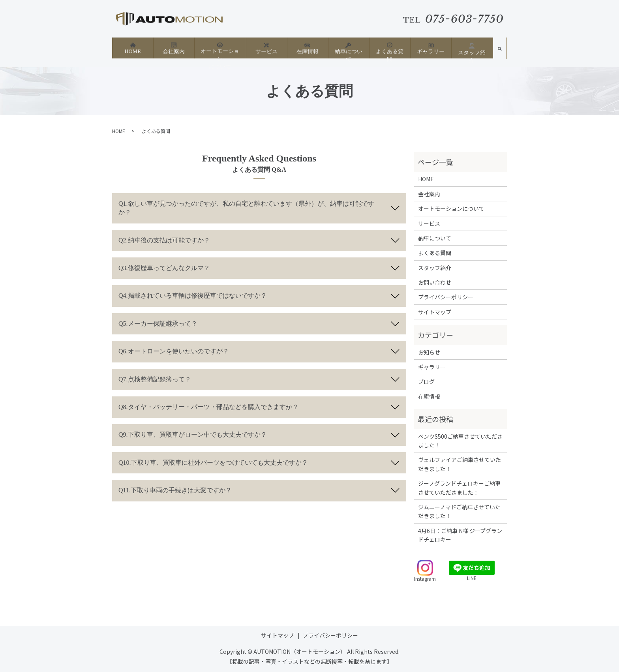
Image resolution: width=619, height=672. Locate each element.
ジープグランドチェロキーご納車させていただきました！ (459, 488)
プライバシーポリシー (446, 297)
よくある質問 (390, 48)
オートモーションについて (220, 51)
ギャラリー (431, 48)
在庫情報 (308, 48)
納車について (349, 48)
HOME (132, 48)
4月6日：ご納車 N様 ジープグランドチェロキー (460, 535)
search (500, 51)
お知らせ (429, 352)
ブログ (426, 381)
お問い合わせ (435, 282)
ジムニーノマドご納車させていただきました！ (459, 511)
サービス (266, 48)
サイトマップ (435, 312)
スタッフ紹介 (472, 48)
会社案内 (174, 48)
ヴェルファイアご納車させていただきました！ (460, 464)
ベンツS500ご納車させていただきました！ (460, 441)
